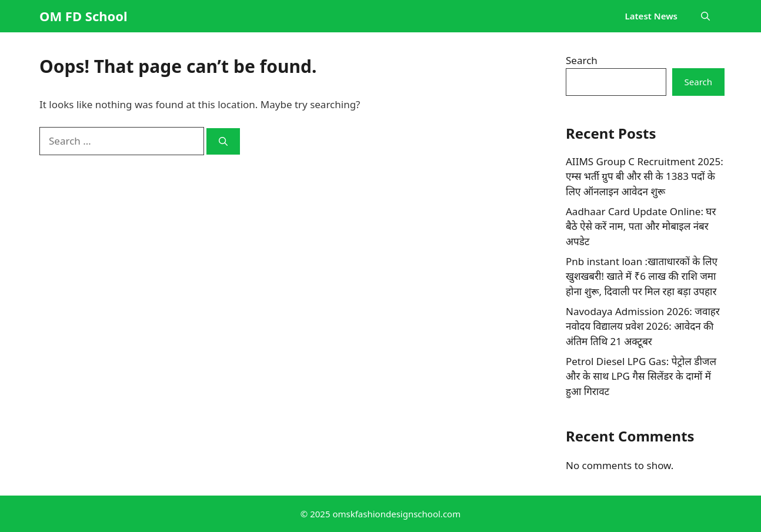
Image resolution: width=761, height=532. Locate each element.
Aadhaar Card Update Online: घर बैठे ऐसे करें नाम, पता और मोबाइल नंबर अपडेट (641, 226)
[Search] (223, 141)
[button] (705, 16)
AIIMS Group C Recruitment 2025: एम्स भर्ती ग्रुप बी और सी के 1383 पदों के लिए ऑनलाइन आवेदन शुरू (645, 176)
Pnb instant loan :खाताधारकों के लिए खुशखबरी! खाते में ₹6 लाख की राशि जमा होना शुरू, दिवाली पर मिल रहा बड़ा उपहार (642, 276)
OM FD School (84, 16)
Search (582, 60)
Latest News (651, 16)
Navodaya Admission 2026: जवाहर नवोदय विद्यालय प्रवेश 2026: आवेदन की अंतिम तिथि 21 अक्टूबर (643, 326)
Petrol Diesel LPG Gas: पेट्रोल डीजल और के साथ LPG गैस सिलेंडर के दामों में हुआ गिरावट (641, 376)
